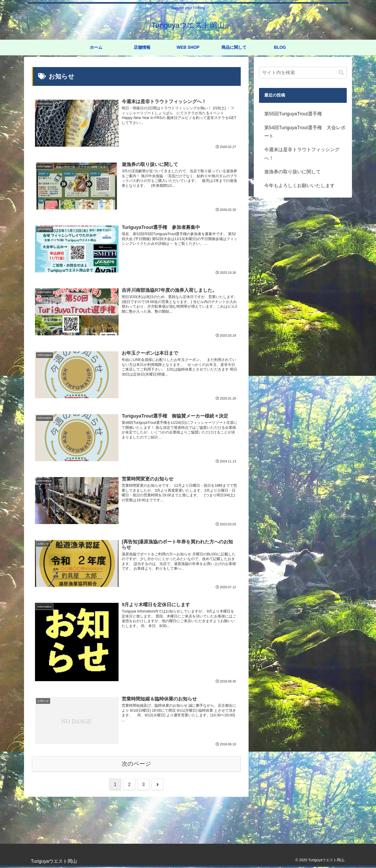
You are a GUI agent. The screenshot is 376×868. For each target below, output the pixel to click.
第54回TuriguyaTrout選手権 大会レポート (305, 132)
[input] (303, 73)
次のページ (136, 765)
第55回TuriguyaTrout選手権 (293, 114)
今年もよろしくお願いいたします (299, 186)
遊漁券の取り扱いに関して (292, 172)
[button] (341, 73)
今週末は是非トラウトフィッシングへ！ (302, 154)
